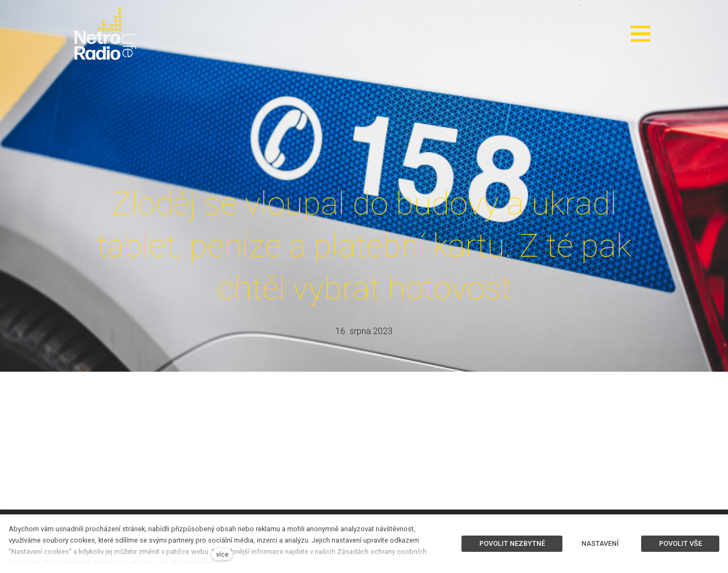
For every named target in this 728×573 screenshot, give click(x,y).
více (222, 554)
